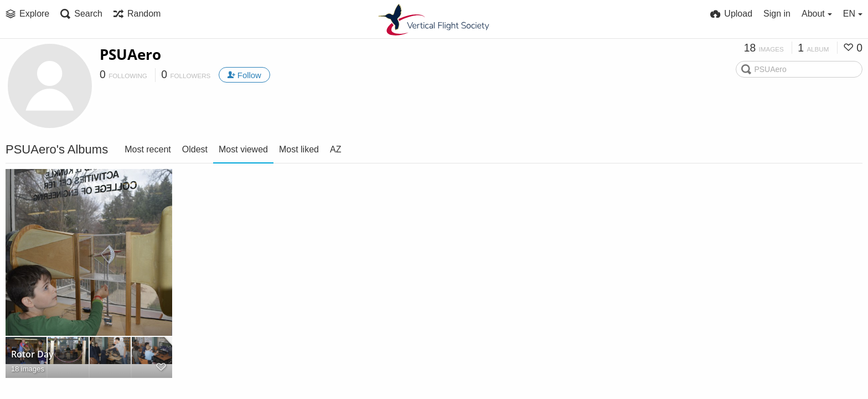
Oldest (195, 149)
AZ (335, 149)
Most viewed (243, 149)
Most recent (148, 149)
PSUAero (130, 54)
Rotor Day (32, 354)
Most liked (299, 149)
